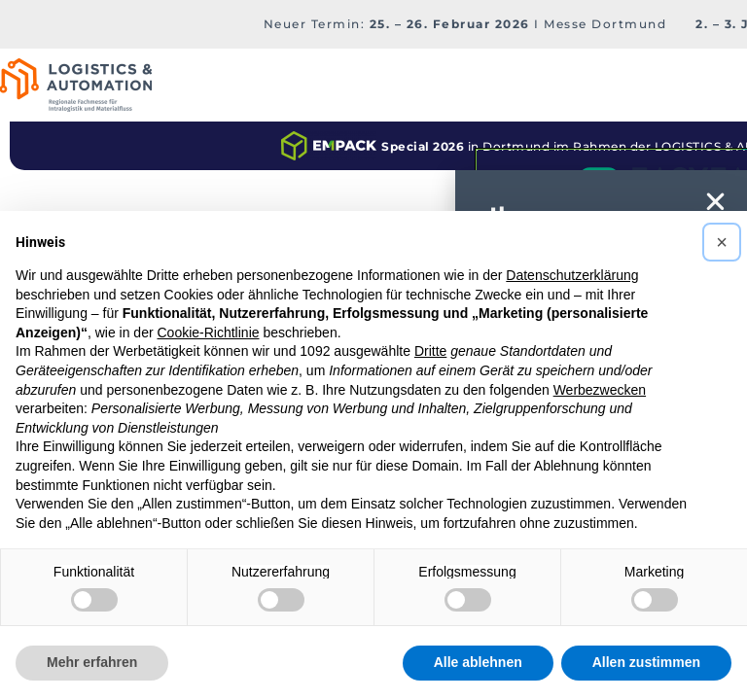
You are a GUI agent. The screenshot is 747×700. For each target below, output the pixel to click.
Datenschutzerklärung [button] (572, 275)
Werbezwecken (600, 390)
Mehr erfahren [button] (92, 662)
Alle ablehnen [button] (478, 662)
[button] (722, 242)
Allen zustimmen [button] (646, 662)
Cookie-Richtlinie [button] (208, 332)
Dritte (430, 351)
